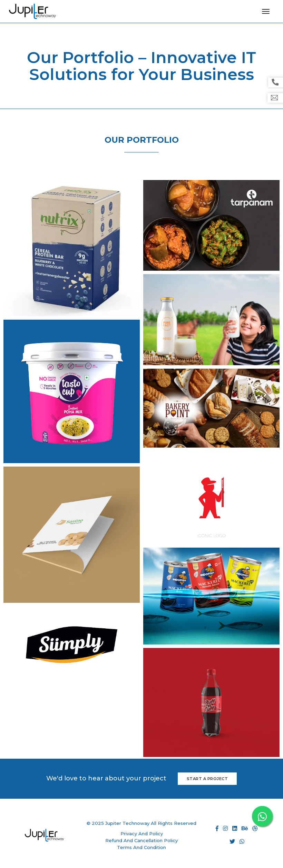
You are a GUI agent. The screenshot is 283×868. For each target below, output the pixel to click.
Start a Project (207, 779)
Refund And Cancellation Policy (141, 840)
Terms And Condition (141, 847)
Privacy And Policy (142, 834)
